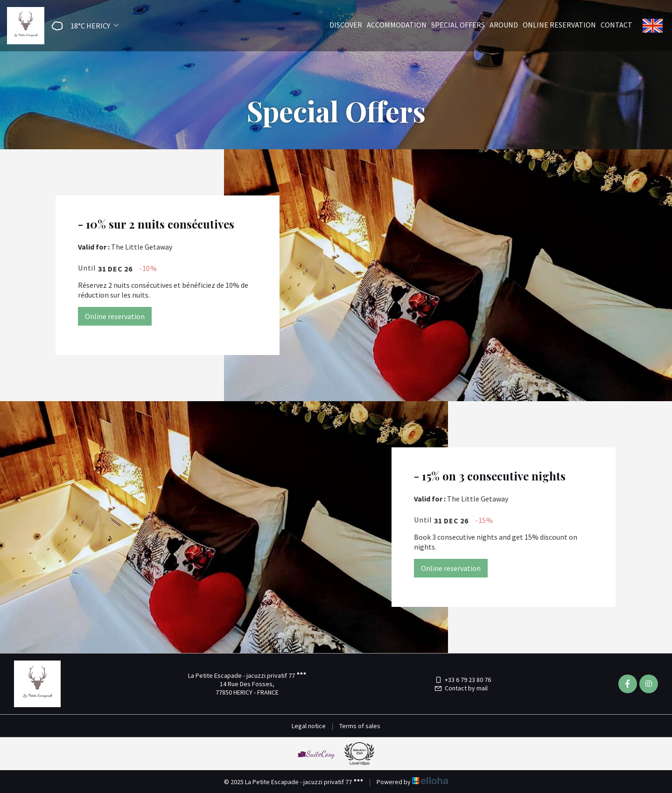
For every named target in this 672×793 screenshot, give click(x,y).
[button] (82, 26)
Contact (616, 25)
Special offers (458, 25)
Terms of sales (360, 726)
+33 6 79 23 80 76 (462, 680)
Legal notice (309, 726)
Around (504, 25)
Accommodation (397, 25)
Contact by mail (461, 688)
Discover (346, 25)
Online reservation (559, 25)
